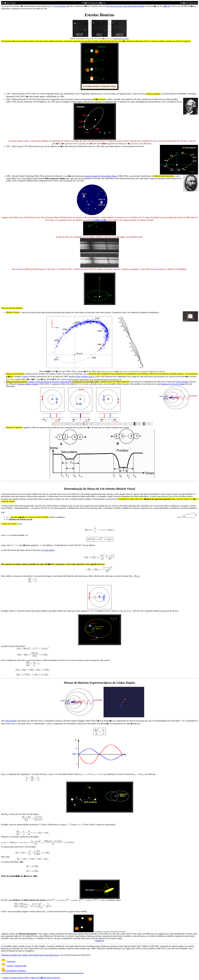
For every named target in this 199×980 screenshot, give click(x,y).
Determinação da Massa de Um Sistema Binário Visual (99, 489)
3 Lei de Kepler (59, 6)
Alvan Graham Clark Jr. (85, 376)
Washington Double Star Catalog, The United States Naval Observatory (30, 955)
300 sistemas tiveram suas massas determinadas (125, 6)
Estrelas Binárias (99, 15)
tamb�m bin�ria (100, 220)
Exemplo (5, 611)
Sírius (25, 376)
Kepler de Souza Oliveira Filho (16, 978)
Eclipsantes (18, 427)
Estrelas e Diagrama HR (16, 966)
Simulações (99, 941)
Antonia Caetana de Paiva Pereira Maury (101, 176)
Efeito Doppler (182, 382)
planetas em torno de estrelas (173, 384)
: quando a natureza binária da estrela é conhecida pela (46, 382)
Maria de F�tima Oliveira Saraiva (46, 978)
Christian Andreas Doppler (28, 384)
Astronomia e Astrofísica (16, 971)
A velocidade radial (9, 946)
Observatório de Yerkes (121, 39)
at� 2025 (167, 6)
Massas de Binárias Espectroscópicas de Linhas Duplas (99, 683)
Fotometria (11, 961)
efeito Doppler (11, 721)
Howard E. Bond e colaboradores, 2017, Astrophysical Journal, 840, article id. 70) (94, 379)
